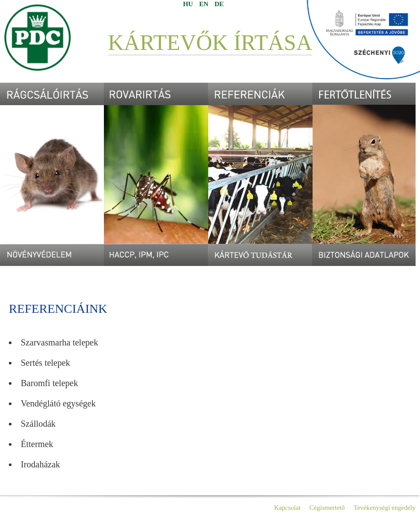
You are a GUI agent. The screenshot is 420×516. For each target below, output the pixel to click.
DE (219, 4)
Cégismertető (327, 508)
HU (188, 4)
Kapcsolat (287, 508)
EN (204, 4)
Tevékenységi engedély (385, 508)
